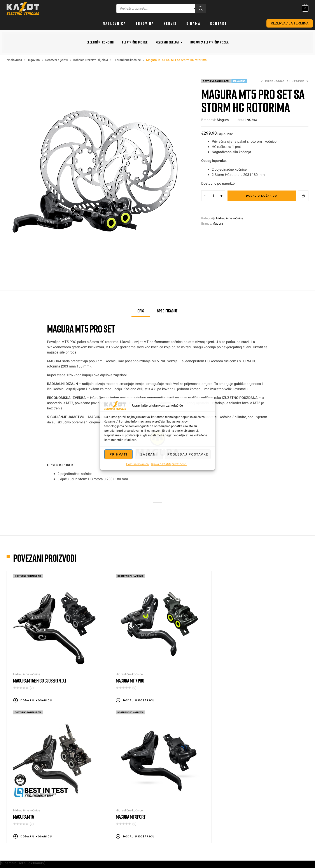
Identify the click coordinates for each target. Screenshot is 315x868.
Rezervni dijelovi (57, 60)
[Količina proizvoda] (213, 196)
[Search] (201, 9)
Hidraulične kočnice (127, 60)
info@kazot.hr (301, 780)
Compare (303, 196)
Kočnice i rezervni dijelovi (91, 60)
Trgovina (34, 60)
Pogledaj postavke (188, 454)
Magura (223, 120)
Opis (141, 311)
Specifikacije (167, 311)
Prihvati (118, 454)
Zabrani (149, 454)
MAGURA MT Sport (254, 653)
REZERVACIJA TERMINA (290, 23)
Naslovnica (14, 60)
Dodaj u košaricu (262, 196)
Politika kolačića (137, 464)
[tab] (141, 313)
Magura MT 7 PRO (103, 653)
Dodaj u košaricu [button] (36, 673)
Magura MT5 (174, 653)
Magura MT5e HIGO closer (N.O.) (39, 653)
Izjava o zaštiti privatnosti (169, 464)
